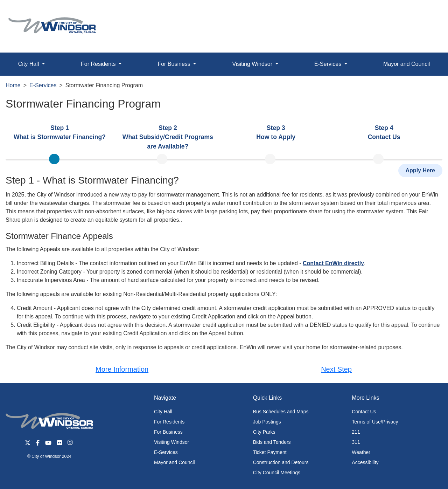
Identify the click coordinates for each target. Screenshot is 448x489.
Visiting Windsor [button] (253, 64)
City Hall (163, 412)
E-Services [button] (329, 64)
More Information (122, 369)
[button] (427, 13)
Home (13, 85)
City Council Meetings (277, 473)
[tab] (60, 137)
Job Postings (267, 422)
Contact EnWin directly (333, 263)
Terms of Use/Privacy (375, 422)
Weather (361, 452)
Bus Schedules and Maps (281, 412)
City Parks (264, 432)
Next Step (336, 369)
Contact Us (364, 412)
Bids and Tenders (272, 442)
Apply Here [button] (420, 170)
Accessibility (365, 462)
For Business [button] (175, 64)
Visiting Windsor (171, 442)
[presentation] (60, 137)
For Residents (169, 422)
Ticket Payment (270, 452)
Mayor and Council (174, 462)
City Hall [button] (29, 64)
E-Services (43, 85)
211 (356, 432)
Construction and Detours (281, 462)
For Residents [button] (99, 64)
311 (356, 442)
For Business (168, 432)
